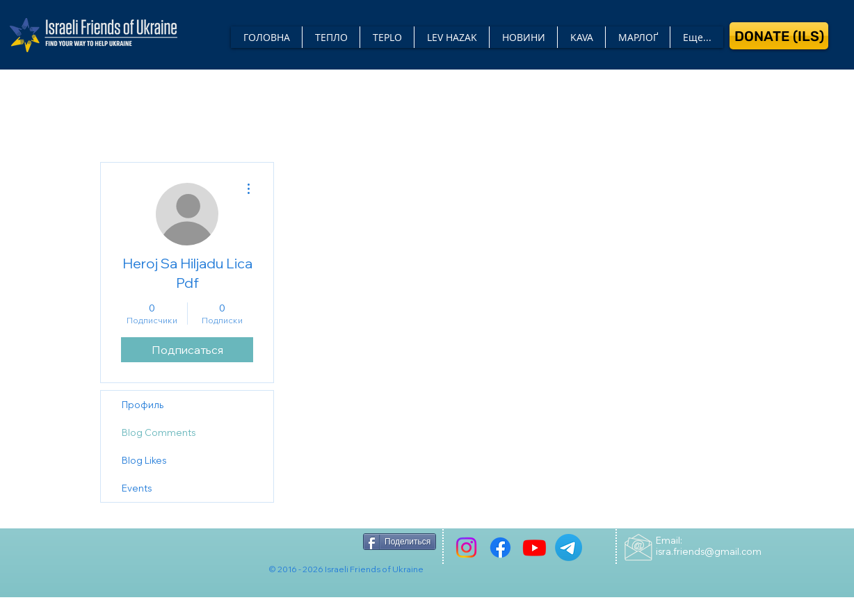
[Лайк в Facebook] (315, 542)
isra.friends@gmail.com (709, 551)
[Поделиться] (400, 542)
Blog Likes (144, 460)
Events (137, 488)
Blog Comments (159, 432)
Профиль (143, 405)
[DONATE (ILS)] (779, 36)
